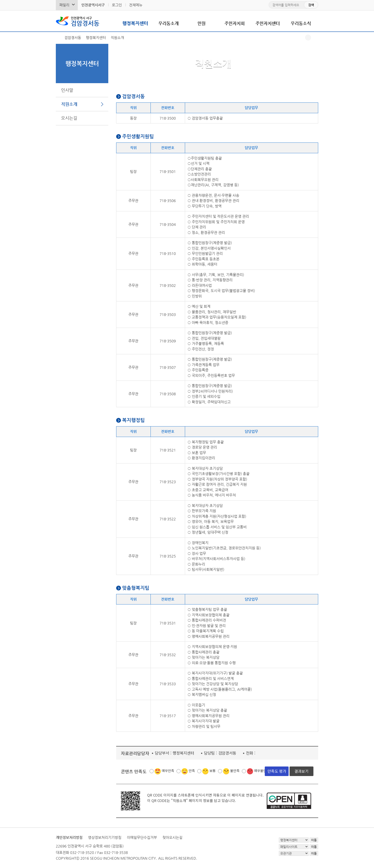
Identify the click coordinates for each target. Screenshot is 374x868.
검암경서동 (85, 21)
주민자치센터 (268, 23)
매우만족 (168, 771)
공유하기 (308, 38)
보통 (213, 771)
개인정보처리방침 (69, 837)
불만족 (235, 771)
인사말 (67, 90)
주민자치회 (235, 23)
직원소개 (69, 104)
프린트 (315, 38)
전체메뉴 (136, 5)
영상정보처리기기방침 (105, 837)
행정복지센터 (135, 23)
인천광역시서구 (93, 5)
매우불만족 (262, 771)
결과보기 (301, 771)
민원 (202, 23)
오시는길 (69, 118)
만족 (192, 771)
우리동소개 (169, 23)
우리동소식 (301, 23)
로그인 (117, 5)
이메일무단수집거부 (142, 837)
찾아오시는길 (172, 837)
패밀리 (64, 5)
